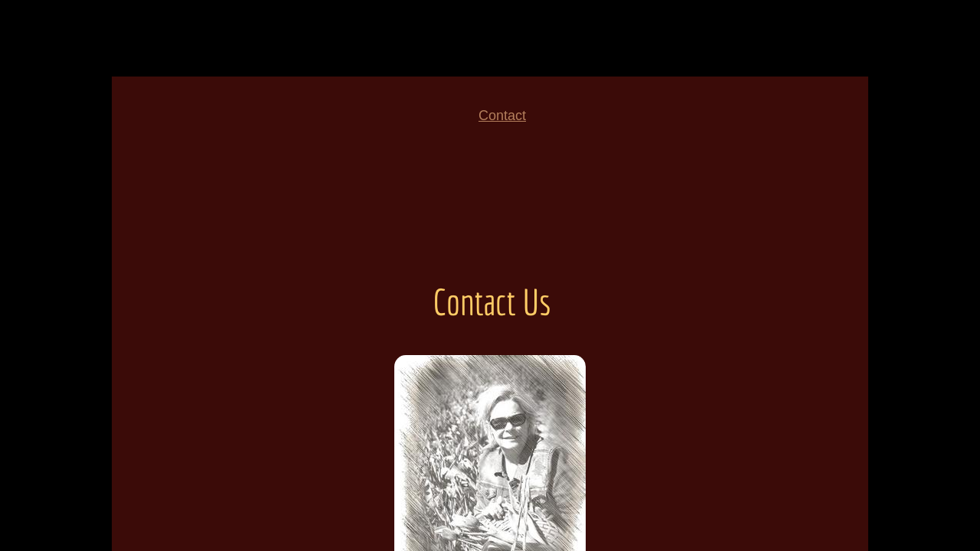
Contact (502, 116)
